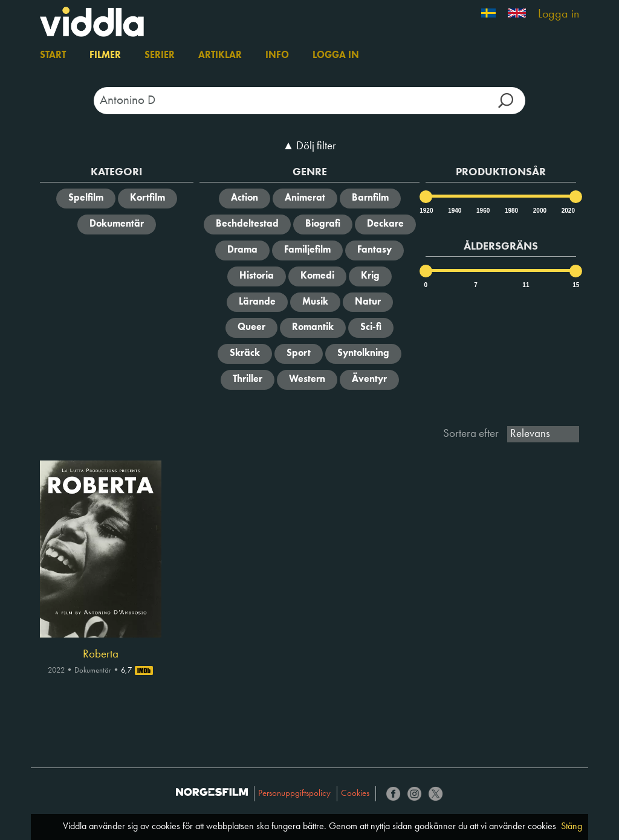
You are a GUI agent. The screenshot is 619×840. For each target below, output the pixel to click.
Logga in (559, 15)
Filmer (105, 56)
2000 (539, 211)
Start (53, 56)
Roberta (101, 654)
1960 (482, 211)
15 (576, 285)
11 (526, 285)
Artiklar (220, 56)
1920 (426, 211)
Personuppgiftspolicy (294, 794)
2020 (568, 211)
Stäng (572, 827)
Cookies (355, 794)
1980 (511, 211)
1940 (454, 211)
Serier (160, 56)
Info (277, 56)
